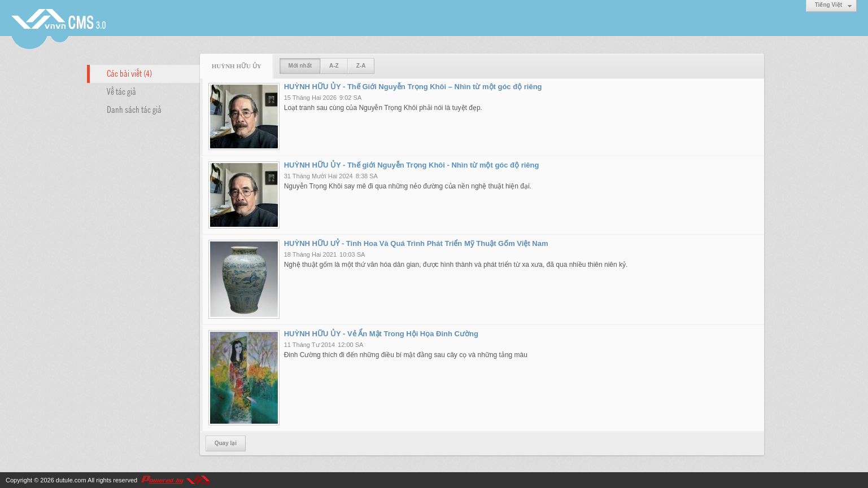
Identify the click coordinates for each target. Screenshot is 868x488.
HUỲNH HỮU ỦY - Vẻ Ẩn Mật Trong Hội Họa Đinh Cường (381, 334)
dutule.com (71, 480)
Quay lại (226, 443)
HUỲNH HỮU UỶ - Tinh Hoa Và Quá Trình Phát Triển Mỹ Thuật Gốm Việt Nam (416, 243)
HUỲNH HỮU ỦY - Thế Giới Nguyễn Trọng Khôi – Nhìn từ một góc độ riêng (413, 87)
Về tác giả (121, 91)
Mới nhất (300, 66)
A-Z (334, 66)
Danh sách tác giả (134, 109)
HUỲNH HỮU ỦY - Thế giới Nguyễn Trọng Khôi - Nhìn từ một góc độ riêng (412, 165)
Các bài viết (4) (129, 73)
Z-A (361, 66)
